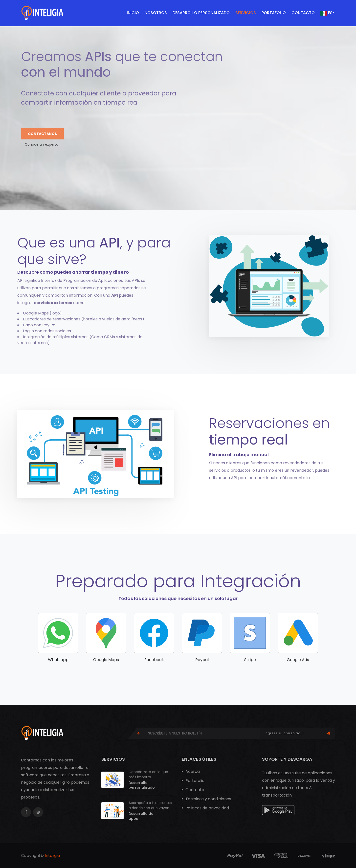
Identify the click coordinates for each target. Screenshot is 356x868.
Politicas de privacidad (205, 808)
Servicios (246, 13)
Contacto (303, 13)
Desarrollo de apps (141, 816)
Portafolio (274, 13)
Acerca (191, 771)
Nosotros (156, 13)
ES (328, 12)
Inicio (133, 13)
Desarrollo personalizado (201, 13)
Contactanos (42, 134)
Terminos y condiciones (206, 799)
